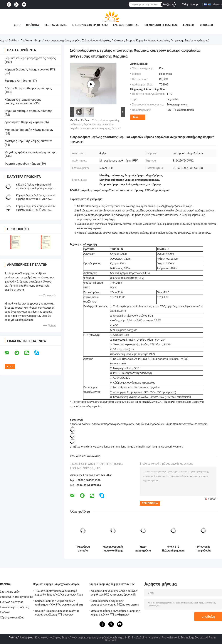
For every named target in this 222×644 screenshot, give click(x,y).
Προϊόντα (33, 25)
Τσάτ (135, 117)
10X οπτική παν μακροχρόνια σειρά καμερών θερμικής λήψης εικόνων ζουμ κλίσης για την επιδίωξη (59, 593)
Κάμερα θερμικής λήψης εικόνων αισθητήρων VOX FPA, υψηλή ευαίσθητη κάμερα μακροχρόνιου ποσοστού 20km (59, 603)
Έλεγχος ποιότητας (126, 25)
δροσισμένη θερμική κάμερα (24, 122)
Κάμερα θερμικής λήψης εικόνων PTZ (30, 69)
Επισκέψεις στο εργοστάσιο (90, 25)
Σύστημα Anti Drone (18, 81)
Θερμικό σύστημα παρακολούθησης (28, 111)
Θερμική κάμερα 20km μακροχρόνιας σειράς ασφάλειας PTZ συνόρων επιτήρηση (57, 613)
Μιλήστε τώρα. (191, 4)
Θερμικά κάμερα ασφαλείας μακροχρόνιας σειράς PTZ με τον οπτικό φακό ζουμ (115, 603)
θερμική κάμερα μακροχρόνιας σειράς (57, 41)
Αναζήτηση (168, 4)
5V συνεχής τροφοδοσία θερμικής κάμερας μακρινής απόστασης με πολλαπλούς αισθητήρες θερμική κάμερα (203, 549)
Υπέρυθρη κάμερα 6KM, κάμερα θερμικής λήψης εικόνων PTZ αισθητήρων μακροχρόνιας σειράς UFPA (115, 613)
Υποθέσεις (207, 25)
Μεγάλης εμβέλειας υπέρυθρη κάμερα (31, 152)
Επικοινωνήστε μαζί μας (161, 25)
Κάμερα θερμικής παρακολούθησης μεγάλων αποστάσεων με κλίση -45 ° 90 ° (113, 549)
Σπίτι (17, 25)
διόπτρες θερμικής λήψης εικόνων (28, 141)
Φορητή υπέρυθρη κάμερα (22, 164)
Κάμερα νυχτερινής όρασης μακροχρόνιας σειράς (23, 101)
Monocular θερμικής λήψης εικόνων (29, 130)
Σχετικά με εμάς (56, 25)
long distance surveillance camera (100, 447)
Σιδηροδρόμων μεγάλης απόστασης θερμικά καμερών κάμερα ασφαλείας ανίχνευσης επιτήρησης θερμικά (95, 124)
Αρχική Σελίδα (9, 41)
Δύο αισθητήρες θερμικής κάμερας (28, 88)
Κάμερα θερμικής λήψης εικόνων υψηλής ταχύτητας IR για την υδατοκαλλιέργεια (36, 199)
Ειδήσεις (189, 25)
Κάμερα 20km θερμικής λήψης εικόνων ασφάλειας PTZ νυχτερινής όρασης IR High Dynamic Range (114, 593)
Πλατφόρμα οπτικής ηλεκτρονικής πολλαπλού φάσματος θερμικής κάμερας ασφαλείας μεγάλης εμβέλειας (83, 549)
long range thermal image (136, 447)
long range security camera (167, 447)
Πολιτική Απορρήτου (21, 638)
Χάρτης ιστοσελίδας (12, 618)
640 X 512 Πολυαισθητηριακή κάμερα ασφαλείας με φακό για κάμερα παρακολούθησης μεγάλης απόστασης (173, 549)
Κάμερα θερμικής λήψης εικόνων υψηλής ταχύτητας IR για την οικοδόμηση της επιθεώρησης (36, 210)
